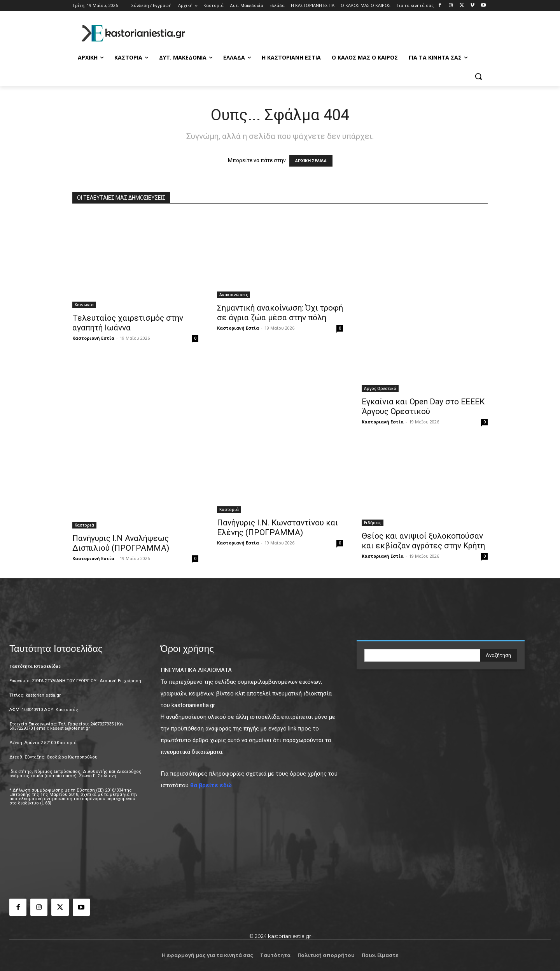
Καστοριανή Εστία (93, 338)
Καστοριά (84, 525)
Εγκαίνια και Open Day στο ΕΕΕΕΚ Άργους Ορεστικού (423, 406)
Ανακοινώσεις (234, 295)
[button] (478, 76)
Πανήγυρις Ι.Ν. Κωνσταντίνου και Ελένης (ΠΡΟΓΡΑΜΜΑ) (277, 528)
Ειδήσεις (373, 523)
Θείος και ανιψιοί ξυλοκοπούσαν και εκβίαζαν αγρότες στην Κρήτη (423, 541)
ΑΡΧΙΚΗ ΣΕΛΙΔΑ (311, 161)
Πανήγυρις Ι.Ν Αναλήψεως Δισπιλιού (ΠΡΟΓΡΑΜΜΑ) (121, 543)
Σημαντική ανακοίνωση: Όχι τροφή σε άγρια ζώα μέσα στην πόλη (280, 313)
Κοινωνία (84, 305)
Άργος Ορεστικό (380, 388)
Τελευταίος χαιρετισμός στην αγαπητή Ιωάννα (128, 323)
